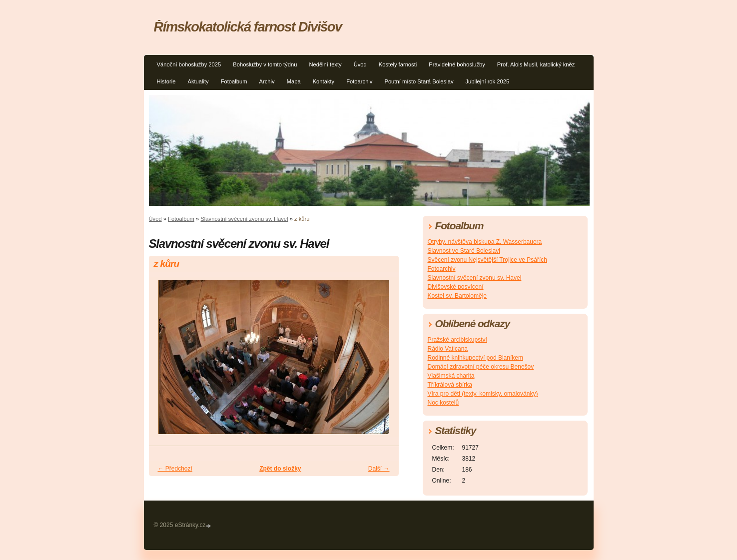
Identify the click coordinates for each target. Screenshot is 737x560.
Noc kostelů (443, 403)
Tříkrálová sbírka (450, 385)
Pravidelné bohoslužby (457, 64)
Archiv (267, 81)
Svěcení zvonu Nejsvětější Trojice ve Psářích (487, 260)
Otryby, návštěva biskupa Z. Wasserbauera (485, 242)
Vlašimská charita (451, 376)
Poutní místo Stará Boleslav (419, 81)
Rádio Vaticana (448, 349)
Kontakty (324, 81)
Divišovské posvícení (456, 287)
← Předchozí (175, 469)
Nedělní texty (325, 64)
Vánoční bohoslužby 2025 (189, 64)
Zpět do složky (280, 469)
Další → (379, 469)
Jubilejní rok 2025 (487, 81)
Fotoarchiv (359, 81)
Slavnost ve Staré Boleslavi (464, 251)
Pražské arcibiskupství (457, 340)
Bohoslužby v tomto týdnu (265, 64)
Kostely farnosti (398, 64)
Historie (166, 81)
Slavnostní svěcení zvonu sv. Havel (244, 219)
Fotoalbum (234, 81)
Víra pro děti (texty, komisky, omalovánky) (483, 394)
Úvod (360, 64)
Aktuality (198, 81)
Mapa (294, 81)
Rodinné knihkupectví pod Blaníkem (475, 358)
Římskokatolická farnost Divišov (248, 27)
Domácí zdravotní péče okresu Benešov (481, 367)
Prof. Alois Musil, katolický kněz (536, 64)
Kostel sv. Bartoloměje (457, 296)
